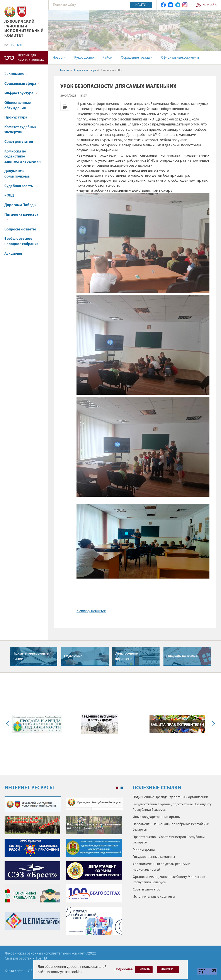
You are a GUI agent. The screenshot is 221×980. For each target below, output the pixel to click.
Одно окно (73, 656)
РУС (6, 46)
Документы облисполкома (17, 174)
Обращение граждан (137, 58)
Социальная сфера (22, 84)
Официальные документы (181, 58)
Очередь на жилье (182, 656)
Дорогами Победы (20, 205)
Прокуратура (18, 118)
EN (13, 46)
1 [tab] (117, 788)
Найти (141, 5)
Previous (9, 724)
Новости (59, 58)
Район (107, 58)
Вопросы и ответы (20, 229)
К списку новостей (91, 611)
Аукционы (13, 254)
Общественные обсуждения (18, 106)
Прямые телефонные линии (31, 656)
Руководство (84, 58)
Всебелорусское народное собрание (21, 241)
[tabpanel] (64, 867)
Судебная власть (19, 186)
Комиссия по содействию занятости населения (22, 157)
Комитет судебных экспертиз (20, 130)
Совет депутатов (19, 142)
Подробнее (124, 969)
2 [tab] (122, 788)
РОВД (9, 195)
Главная (65, 70)
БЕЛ (19, 46)
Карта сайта (210, 5)
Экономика (16, 74)
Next (212, 724)
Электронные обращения (126, 656)
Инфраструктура (21, 93)
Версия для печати (65, 106)
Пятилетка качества (21, 217)
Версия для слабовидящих (31, 58)
